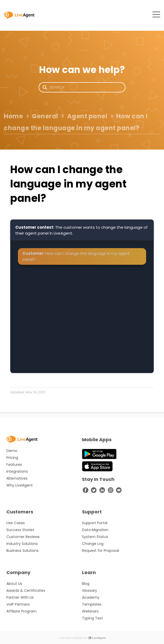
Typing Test (92, 618)
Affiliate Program (21, 611)
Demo (12, 451)
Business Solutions (22, 551)
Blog (86, 584)
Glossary (90, 590)
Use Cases (16, 523)
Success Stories (20, 530)
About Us (14, 584)
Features (14, 464)
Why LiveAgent (20, 485)
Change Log (93, 544)
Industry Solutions (22, 544)
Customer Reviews (23, 537)
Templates (92, 604)
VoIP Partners (18, 604)
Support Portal (95, 523)
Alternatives (17, 478)
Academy (91, 597)
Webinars (90, 611)
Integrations (17, 471)
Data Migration (95, 530)
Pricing (12, 458)
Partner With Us (20, 597)
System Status (95, 537)
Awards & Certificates (26, 590)
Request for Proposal (100, 551)
